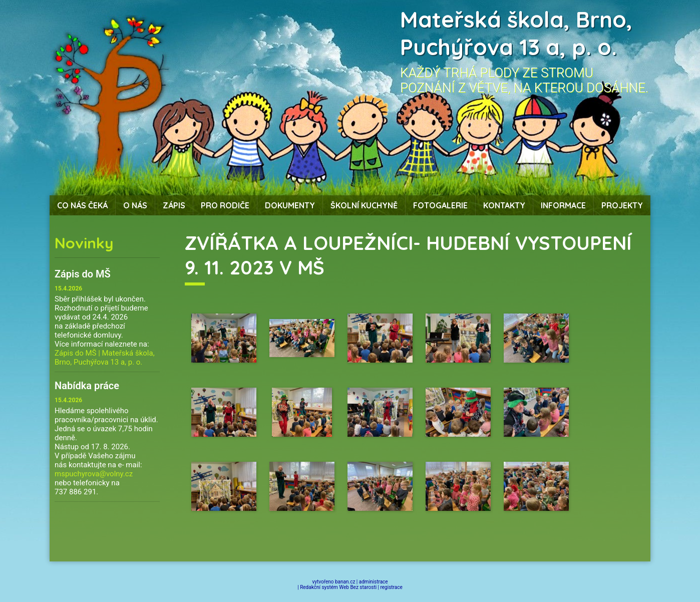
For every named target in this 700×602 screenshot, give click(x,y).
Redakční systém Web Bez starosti (338, 587)
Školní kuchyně (364, 205)
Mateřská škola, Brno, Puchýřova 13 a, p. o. (516, 33)
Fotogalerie (440, 205)
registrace (392, 587)
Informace (563, 205)
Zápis (174, 205)
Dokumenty (290, 205)
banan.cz (345, 582)
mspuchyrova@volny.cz (94, 474)
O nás (135, 205)
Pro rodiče (225, 205)
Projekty (622, 205)
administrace (374, 582)
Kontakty (504, 205)
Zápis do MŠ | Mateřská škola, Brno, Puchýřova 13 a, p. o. (105, 358)
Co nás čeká (82, 205)
